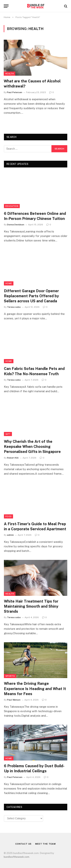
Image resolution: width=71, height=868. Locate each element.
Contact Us (23, 844)
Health (10, 74)
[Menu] (6, 6)
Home (9, 283)
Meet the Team (45, 844)
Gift (8, 434)
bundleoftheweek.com (16, 857)
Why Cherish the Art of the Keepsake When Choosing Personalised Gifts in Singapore (32, 447)
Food (8, 516)
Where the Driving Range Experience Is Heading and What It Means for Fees (35, 689)
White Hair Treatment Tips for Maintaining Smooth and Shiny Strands (31, 606)
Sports (10, 676)
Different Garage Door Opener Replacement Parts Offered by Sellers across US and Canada (31, 296)
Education (12, 206)
